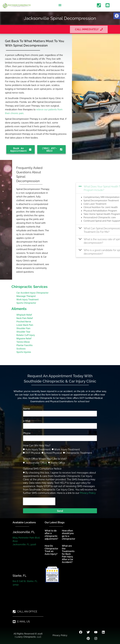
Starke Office (58, 463)
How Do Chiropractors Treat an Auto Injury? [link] (52, 550)
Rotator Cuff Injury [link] (26, 335)
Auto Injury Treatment (38, 449)
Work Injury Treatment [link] (28, 300)
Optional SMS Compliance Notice (42, 469)
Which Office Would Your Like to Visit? (45, 459)
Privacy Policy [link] (88, 493)
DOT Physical (33, 453)
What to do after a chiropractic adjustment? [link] (51, 535)
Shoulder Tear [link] (23, 332)
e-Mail (27, 421)
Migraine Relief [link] (24, 338)
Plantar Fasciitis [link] (25, 345)
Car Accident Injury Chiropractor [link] (33, 293)
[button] (60, 5)
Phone (27, 433)
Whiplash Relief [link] (24, 315)
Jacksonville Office (36, 463)
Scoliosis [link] (21, 349)
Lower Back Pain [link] (25, 325)
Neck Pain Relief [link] (25, 318)
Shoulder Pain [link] (23, 328)
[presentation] (39, 501)
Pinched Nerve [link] (24, 322)
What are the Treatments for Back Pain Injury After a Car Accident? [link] (68, 554)
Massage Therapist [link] (26, 296)
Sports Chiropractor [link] (26, 303)
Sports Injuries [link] (24, 352)
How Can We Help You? (37, 446)
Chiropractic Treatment (79, 453)
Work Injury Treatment (67, 449)
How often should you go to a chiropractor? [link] (69, 535)
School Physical (53, 453)
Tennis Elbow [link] (23, 342)
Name (27, 409)
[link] (117, 16)
